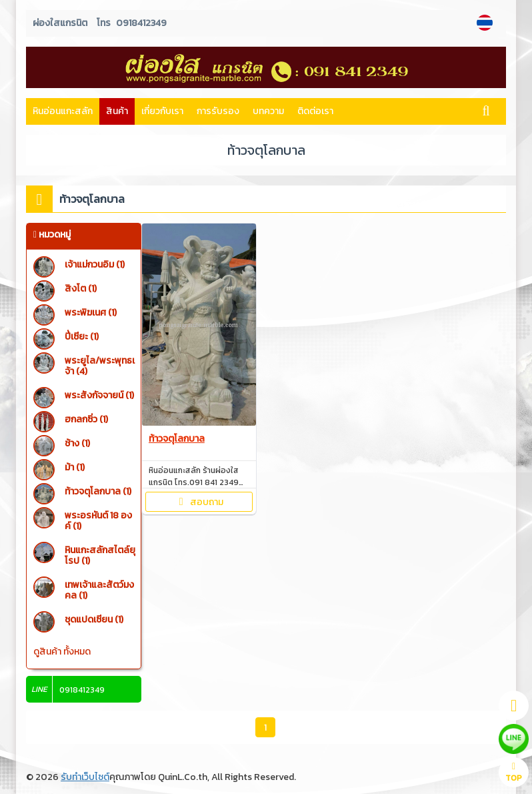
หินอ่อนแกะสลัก (63, 111)
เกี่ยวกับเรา (162, 111)
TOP (514, 773)
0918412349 (141, 23)
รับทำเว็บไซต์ (85, 777)
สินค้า (117, 111)
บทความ (268, 111)
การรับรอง (218, 111)
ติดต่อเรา (315, 111)
